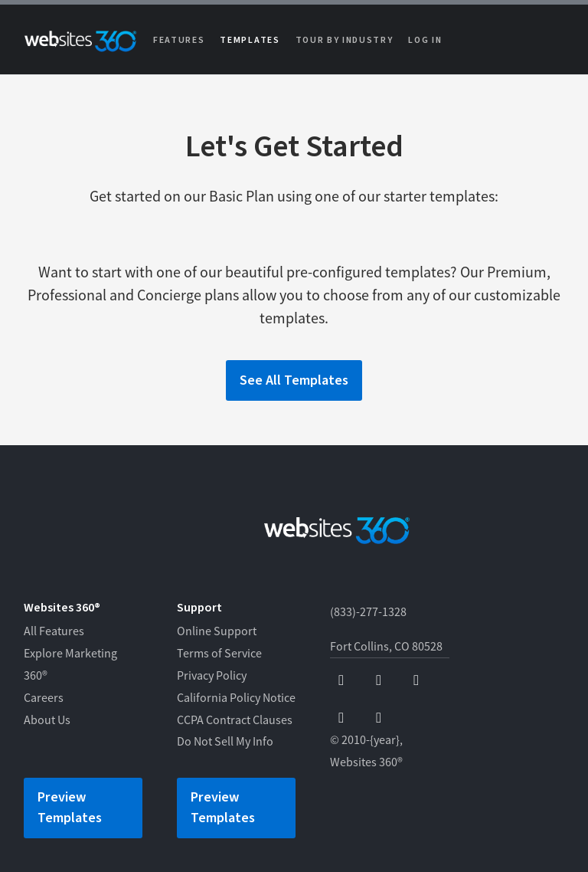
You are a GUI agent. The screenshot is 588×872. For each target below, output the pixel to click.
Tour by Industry (345, 40)
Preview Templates (70, 808)
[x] (416, 681)
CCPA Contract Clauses (235, 720)
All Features (54, 631)
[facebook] (341, 681)
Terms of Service (219, 654)
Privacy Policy (212, 676)
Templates (250, 40)
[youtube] (379, 681)
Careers (44, 698)
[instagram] (341, 718)
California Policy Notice (236, 698)
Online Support (217, 631)
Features (179, 40)
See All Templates (294, 380)
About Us (47, 720)
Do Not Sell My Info (225, 742)
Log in (425, 40)
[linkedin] (379, 718)
